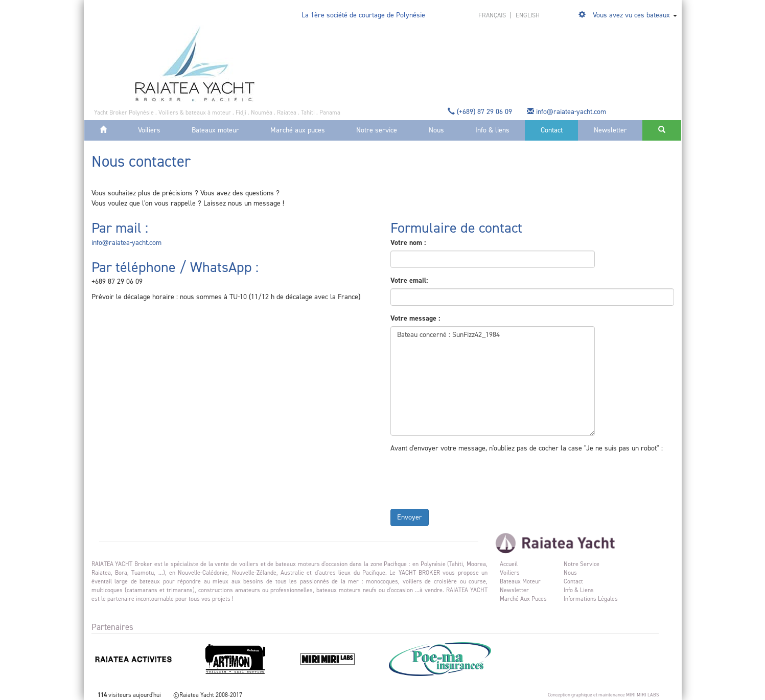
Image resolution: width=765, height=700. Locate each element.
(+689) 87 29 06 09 (481, 112)
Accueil (509, 564)
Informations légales (591, 599)
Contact (552, 130)
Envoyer (410, 517)
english (528, 15)
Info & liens (492, 130)
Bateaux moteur (215, 130)
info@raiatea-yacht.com (567, 112)
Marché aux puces (298, 130)
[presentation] (468, 479)
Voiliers (149, 130)
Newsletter (610, 130)
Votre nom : (408, 243)
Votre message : (415, 318)
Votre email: (409, 280)
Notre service (377, 130)
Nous (436, 130)
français (493, 15)
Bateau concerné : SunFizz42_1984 (493, 381)
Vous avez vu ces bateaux (631, 15)
